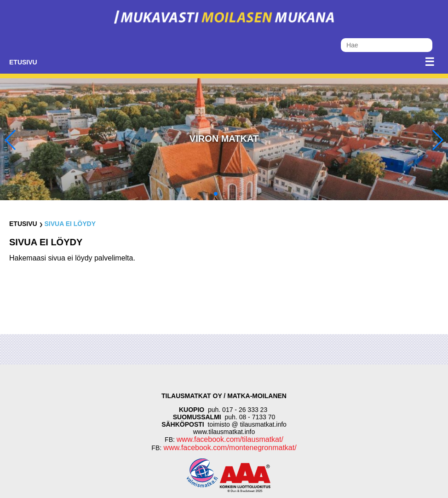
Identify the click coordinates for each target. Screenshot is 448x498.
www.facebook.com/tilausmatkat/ (230, 439)
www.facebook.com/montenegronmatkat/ (229, 448)
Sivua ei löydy (70, 224)
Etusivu (23, 62)
